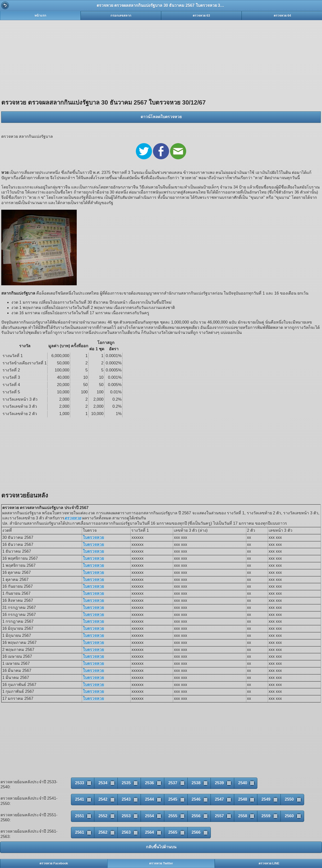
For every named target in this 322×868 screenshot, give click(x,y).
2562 (103, 832)
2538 (196, 783)
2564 (149, 832)
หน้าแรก (40, 16)
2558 (243, 816)
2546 (196, 799)
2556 (196, 816)
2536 (149, 783)
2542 (103, 799)
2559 (266, 816)
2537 (173, 783)
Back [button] (5, 5)
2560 (289, 816)
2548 (243, 799)
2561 (80, 832)
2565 (173, 832)
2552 (103, 816)
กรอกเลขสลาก (121, 16)
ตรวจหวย (73, 518)
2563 (126, 832)
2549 (266, 799)
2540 (243, 783)
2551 (80, 816)
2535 (126, 783)
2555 (173, 816)
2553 (126, 816)
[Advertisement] (161, 57)
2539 (219, 783)
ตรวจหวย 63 (201, 16)
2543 (126, 799)
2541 (80, 799)
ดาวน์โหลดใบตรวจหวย (161, 117)
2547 (219, 799)
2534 (103, 783)
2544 (149, 799)
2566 (196, 832)
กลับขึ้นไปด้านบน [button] (161, 847)
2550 (289, 799)
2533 (80, 783)
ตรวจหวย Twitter (161, 863)
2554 (149, 816)
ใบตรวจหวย (93, 537)
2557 (219, 816)
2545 (173, 799)
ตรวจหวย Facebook (54, 863)
